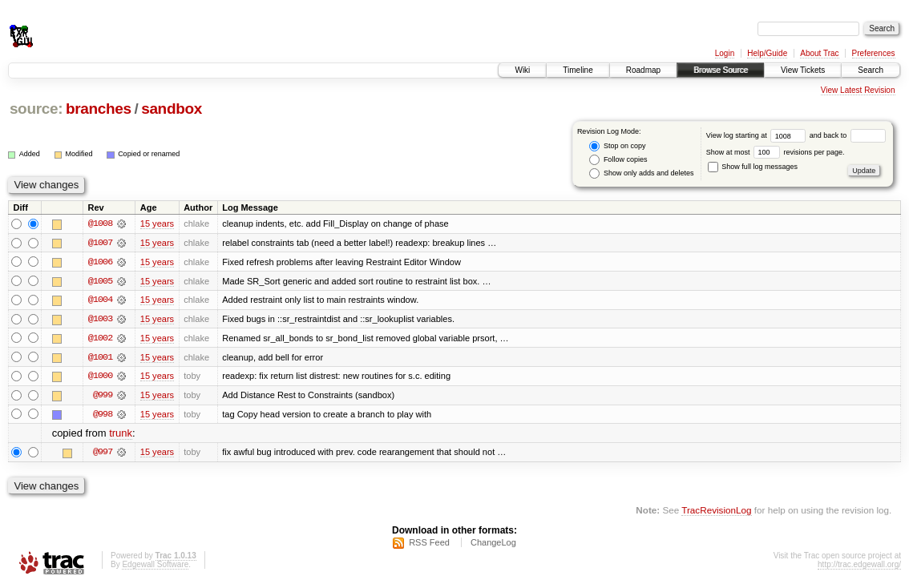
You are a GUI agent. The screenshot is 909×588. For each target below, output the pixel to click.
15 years (157, 224)
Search (871, 70)
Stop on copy (617, 146)
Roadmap (643, 70)
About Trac (819, 53)
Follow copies (618, 160)
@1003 (100, 320)
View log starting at (758, 135)
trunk (121, 435)
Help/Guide (767, 53)
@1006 (100, 262)
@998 (103, 416)
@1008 (100, 224)
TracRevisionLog (716, 512)
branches (99, 109)
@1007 (100, 243)
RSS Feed (429, 545)
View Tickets (803, 70)
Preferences (874, 53)
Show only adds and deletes (641, 173)
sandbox (172, 109)
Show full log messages (753, 167)
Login (725, 53)
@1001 (100, 358)
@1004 (100, 300)
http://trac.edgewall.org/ (859, 567)
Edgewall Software (155, 567)
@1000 (100, 377)
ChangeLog (493, 545)
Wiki (522, 70)
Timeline (578, 70)
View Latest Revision (858, 90)
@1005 (100, 281)
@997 (103, 454)
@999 (103, 397)
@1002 (100, 339)
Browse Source (721, 70)
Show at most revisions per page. (776, 152)
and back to (848, 135)
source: (36, 109)
